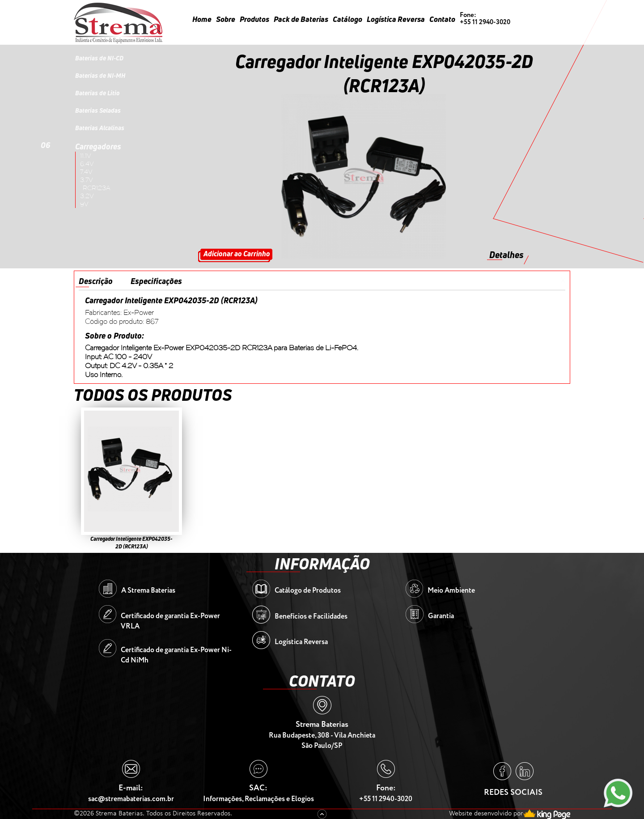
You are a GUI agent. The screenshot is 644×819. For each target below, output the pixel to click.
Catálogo (347, 19)
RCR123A (97, 188)
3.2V (87, 196)
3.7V (87, 180)
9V (84, 204)
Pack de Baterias (301, 19)
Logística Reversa (396, 19)
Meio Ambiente (451, 591)
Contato (442, 19)
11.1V (86, 156)
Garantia (441, 616)
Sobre (226, 19)
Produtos (254, 19)
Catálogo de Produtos (308, 591)
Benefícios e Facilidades (311, 617)
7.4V (86, 172)
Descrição (96, 281)
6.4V (87, 164)
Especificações (156, 281)
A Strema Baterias (148, 591)
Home (202, 19)
